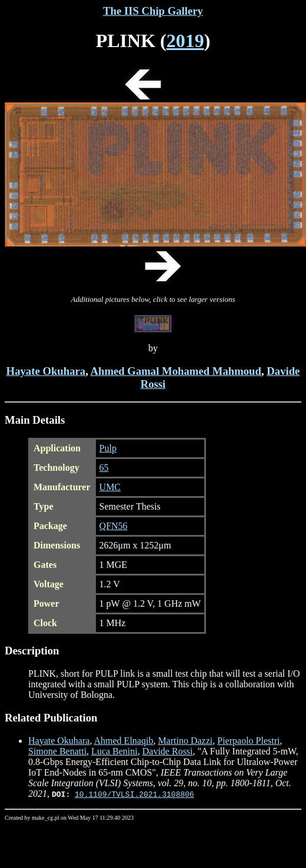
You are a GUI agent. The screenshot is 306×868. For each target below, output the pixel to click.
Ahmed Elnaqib (124, 741)
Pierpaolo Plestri (248, 741)
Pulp (108, 448)
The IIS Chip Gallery (153, 11)
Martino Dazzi (185, 741)
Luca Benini (114, 751)
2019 (185, 41)
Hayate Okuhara (46, 371)
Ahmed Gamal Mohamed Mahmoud (175, 371)
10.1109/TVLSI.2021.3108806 (134, 794)
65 (104, 468)
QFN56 (114, 526)
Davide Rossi (168, 751)
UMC (110, 487)
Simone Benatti (57, 751)
